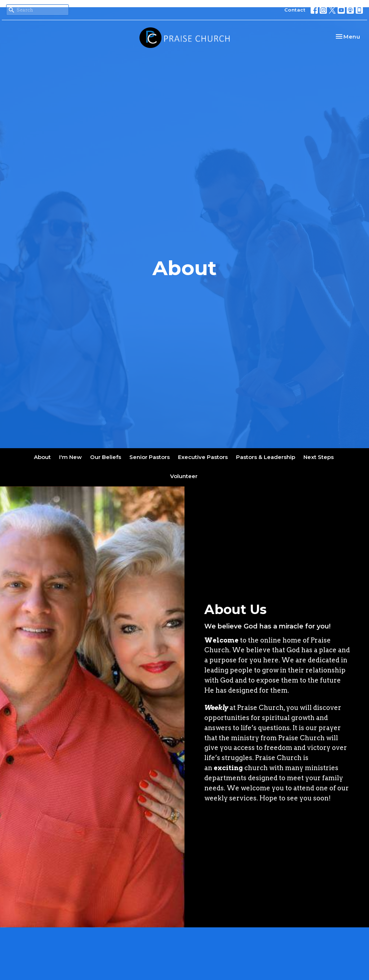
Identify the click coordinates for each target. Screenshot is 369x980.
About (42, 457)
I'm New (70, 457)
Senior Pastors (150, 457)
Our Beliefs (106, 457)
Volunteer (184, 476)
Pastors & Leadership (266, 457)
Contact (295, 10)
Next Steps (319, 457)
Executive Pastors (203, 457)
